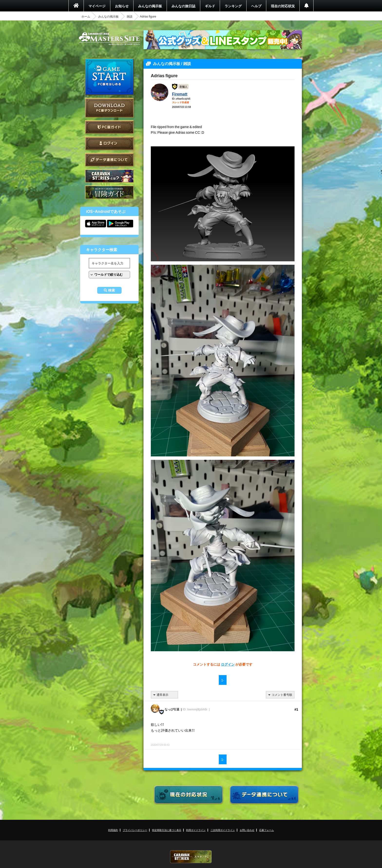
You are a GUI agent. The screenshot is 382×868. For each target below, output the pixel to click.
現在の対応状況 (283, 6)
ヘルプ (256, 6)
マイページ (97, 6)
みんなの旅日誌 (183, 6)
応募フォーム (267, 830)
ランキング (233, 6)
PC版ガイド (109, 127)
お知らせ (122, 6)
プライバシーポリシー (135, 830)
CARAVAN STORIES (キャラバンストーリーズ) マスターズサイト (109, 39)
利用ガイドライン (196, 830)
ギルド (210, 6)
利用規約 (113, 830)
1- (223, 680)
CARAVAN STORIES (191, 857)
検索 (112, 290)
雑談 (130, 16)
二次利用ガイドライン (223, 830)
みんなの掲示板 (150, 6)
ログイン (109, 143)
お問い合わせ (247, 830)
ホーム (86, 16)
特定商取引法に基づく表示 (167, 830)
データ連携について (109, 160)
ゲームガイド (109, 192)
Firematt (180, 94)
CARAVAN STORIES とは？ (109, 176)
